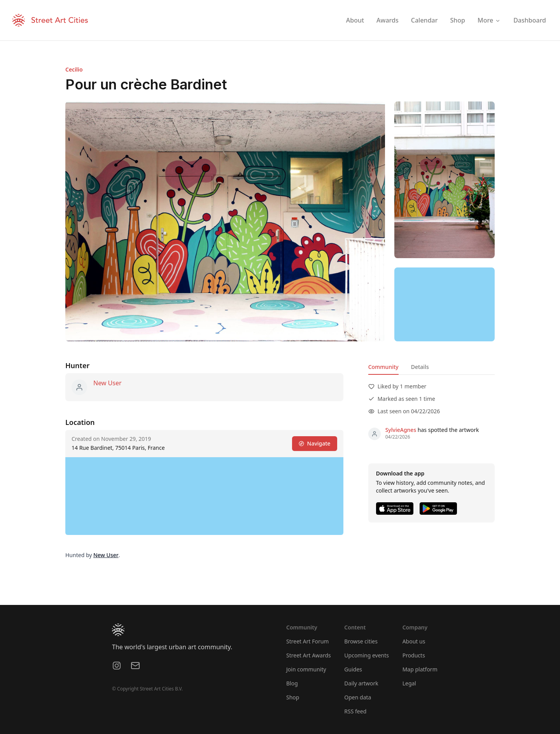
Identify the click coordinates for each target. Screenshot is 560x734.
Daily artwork (361, 683)
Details (420, 367)
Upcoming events (367, 655)
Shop (293, 697)
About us (414, 641)
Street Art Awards (309, 655)
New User (108, 383)
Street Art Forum (307, 641)
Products (414, 655)
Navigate (315, 443)
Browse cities (361, 641)
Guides (353, 669)
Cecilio (74, 69)
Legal (409, 683)
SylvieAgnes (401, 430)
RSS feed (355, 711)
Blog (292, 683)
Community (383, 367)
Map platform (420, 669)
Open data (358, 697)
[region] (444, 304)
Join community (306, 669)
